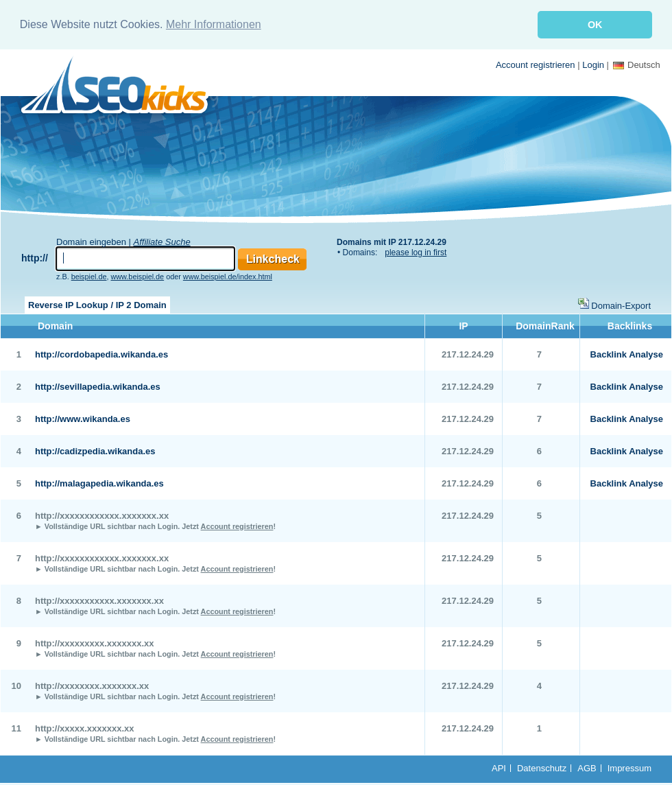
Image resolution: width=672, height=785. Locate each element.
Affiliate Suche (162, 241)
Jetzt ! (229, 525)
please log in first (416, 251)
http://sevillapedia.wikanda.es (98, 385)
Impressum (629, 767)
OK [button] (595, 25)
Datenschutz (542, 767)
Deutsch (637, 63)
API (499, 767)
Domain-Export (621, 304)
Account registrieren (536, 63)
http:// (35, 257)
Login (593, 63)
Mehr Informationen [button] (214, 24)
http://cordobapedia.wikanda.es (101, 353)
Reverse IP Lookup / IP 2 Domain (97, 304)
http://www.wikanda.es (83, 418)
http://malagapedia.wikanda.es (99, 482)
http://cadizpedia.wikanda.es (95, 450)
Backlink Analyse (627, 353)
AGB (587, 767)
